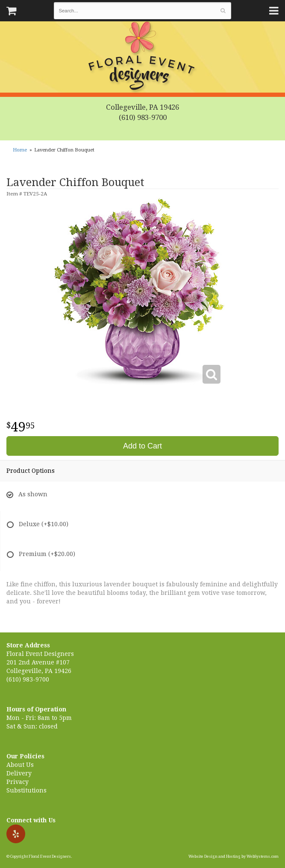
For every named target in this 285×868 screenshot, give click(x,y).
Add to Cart (142, 446)
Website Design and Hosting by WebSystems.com (234, 856)
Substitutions (26, 790)
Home (20, 150)
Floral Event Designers (143, 58)
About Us (20, 765)
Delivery (19, 773)
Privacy (18, 782)
